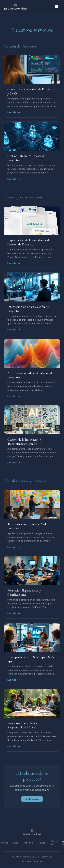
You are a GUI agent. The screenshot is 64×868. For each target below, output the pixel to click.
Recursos (42, 843)
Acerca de (54, 843)
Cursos (16, 843)
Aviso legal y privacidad (32, 861)
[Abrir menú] (57, 7)
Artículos (28, 843)
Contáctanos (32, 799)
